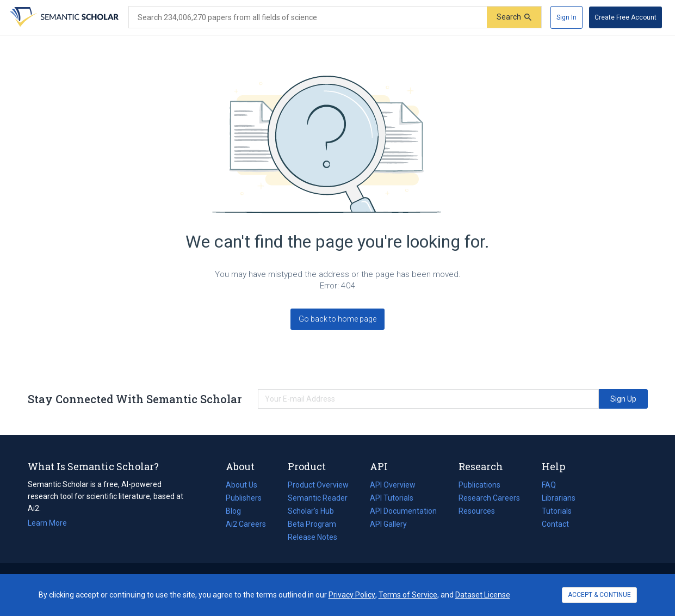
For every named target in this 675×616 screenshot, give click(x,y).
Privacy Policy (352, 595)
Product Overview (318, 485)
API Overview (393, 485)
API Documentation (403, 511)
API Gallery (388, 524)
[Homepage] (63, 17)
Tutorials (557, 511)
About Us (241, 485)
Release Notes (312, 537)
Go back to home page (337, 319)
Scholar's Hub (311, 511)
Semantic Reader (318, 498)
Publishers (244, 498)
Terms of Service (408, 595)
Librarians (559, 498)
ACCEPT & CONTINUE (599, 595)
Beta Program (312, 524)
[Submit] (514, 17)
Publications (479, 485)
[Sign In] (566, 17)
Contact (555, 524)
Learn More (47, 523)
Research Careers (489, 498)
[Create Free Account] (626, 17)
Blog (238, 511)
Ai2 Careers (246, 524)
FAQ (549, 485)
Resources (477, 511)
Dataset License (483, 595)
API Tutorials (392, 498)
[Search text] (308, 17)
